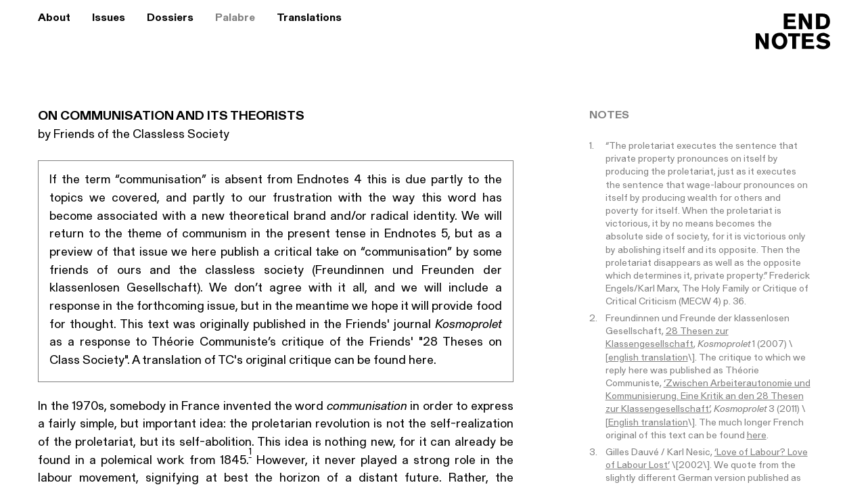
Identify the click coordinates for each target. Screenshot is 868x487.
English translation (648, 423)
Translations (309, 18)
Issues (109, 18)
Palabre (235, 18)
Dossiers (170, 18)
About (54, 18)
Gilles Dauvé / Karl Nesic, (660, 453)
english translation (648, 358)
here (757, 436)
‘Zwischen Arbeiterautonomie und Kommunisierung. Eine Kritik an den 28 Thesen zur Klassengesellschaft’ (708, 397)
